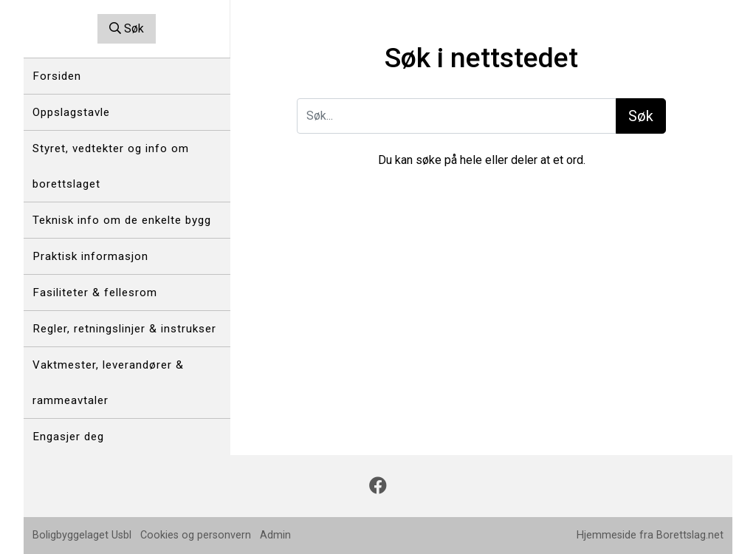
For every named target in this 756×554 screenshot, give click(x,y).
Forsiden (57, 76)
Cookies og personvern (196, 535)
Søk (127, 28)
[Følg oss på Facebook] (378, 486)
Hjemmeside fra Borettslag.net (650, 535)
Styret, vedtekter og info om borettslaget (111, 166)
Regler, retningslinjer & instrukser (124, 329)
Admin (275, 535)
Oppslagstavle (71, 112)
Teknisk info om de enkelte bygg (122, 220)
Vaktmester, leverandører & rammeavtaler (108, 383)
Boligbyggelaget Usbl (82, 535)
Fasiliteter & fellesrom (95, 293)
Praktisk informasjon (90, 256)
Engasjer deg (68, 437)
